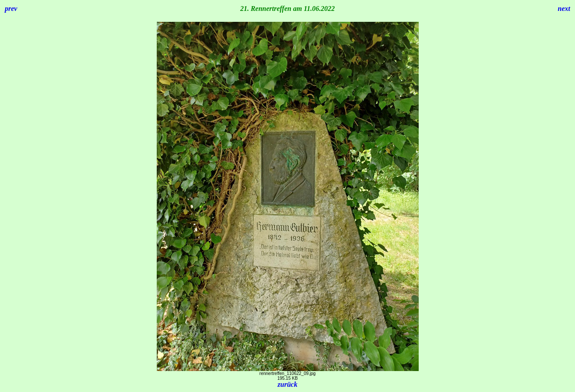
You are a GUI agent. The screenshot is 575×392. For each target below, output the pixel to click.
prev (11, 9)
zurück (287, 384)
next (564, 9)
